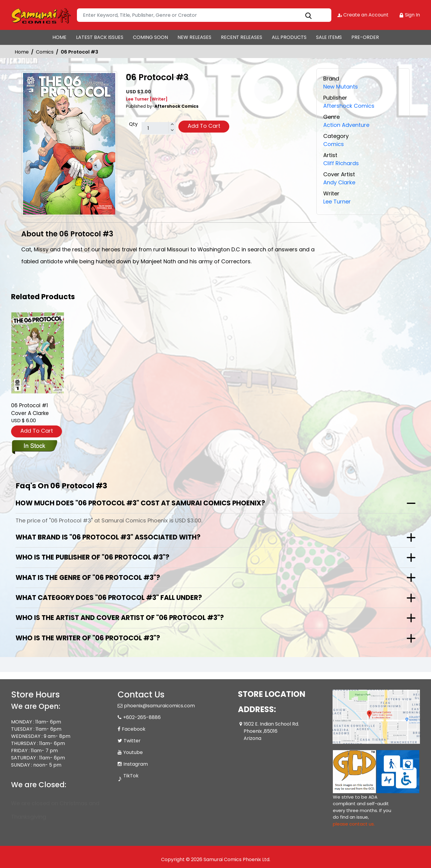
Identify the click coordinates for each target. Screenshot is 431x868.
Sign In (409, 15)
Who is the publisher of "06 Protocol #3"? (92, 557)
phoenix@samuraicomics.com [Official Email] (159, 706)
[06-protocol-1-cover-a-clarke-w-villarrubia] (38, 353)
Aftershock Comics (349, 106)
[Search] (204, 15)
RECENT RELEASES (242, 37)
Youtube (133, 752)
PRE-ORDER (365, 37)
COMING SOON (150, 37)
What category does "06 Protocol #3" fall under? (109, 598)
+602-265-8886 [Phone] (142, 717)
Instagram (136, 764)
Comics (45, 52)
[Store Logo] (41, 15)
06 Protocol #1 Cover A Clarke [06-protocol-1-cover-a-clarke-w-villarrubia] (30, 409)
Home (22, 52)
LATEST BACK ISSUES (100, 37)
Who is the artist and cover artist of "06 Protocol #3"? (120, 618)
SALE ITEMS (329, 37)
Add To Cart (204, 126)
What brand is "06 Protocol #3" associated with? (108, 537)
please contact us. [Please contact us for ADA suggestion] (354, 824)
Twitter (132, 741)
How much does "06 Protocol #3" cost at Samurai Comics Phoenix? (140, 503)
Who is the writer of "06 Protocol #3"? (88, 638)
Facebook (134, 729)
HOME (59, 37)
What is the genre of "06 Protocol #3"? (88, 578)
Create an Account (363, 15)
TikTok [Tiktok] (131, 776)
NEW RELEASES (194, 37)
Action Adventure (346, 125)
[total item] (159, 128)
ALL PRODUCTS (289, 37)
